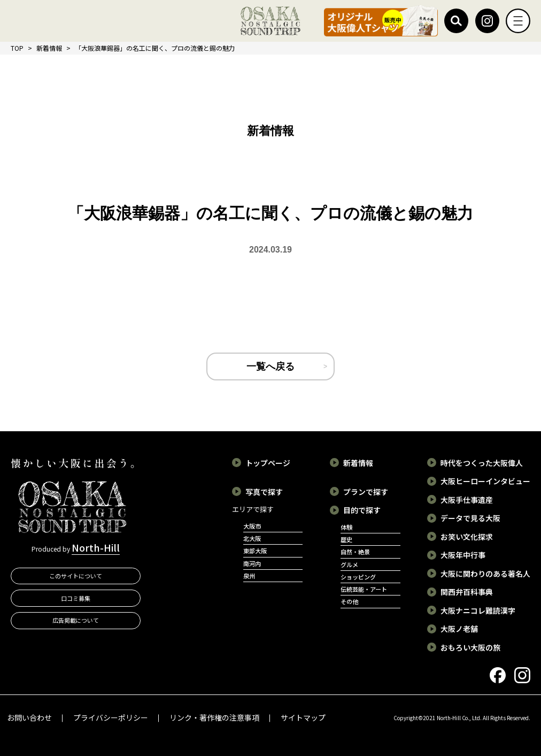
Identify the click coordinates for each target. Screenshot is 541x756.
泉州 (249, 576)
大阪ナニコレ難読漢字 (478, 610)
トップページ (268, 463)
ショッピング (358, 577)
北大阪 (252, 538)
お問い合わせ (29, 717)
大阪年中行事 (463, 555)
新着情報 (49, 48)
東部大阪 (255, 551)
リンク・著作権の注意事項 (214, 717)
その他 (349, 601)
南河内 (252, 563)
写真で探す (264, 492)
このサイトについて (76, 576)
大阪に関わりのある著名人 (485, 574)
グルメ (349, 564)
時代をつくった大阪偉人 (482, 463)
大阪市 (252, 526)
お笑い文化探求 (467, 537)
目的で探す (362, 510)
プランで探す (366, 492)
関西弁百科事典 (467, 592)
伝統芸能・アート (364, 589)
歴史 (346, 539)
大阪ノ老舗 (459, 629)
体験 (346, 527)
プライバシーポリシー (111, 717)
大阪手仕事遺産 (467, 500)
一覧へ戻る (270, 366)
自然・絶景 (355, 552)
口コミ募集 (76, 598)
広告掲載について (76, 620)
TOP (17, 48)
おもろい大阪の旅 (470, 647)
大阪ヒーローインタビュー (485, 481)
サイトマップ (303, 717)
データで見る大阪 (470, 518)
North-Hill (96, 547)
